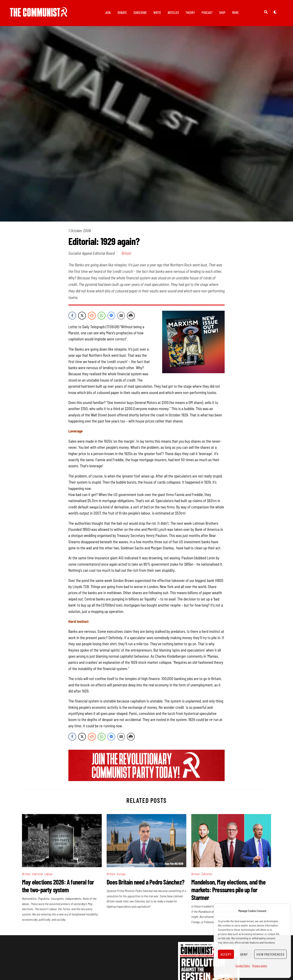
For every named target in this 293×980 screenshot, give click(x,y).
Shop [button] (222, 12)
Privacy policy (260, 966)
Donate (122, 12)
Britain (126, 253)
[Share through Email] (121, 316)
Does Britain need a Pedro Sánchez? (145, 882)
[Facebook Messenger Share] (111, 316)
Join (108, 12)
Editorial (37, 874)
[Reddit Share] (92, 316)
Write (157, 12)
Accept (226, 954)
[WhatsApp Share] (102, 316)
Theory (190, 12)
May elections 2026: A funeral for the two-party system (58, 886)
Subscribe (140, 12)
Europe (121, 874)
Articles (173, 12)
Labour (49, 874)
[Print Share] (131, 316)
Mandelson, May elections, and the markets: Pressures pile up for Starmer (228, 890)
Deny (244, 954)
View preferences (270, 954)
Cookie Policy (243, 966)
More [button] (235, 12)
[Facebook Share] (72, 316)
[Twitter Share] (82, 316)
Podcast (207, 12)
